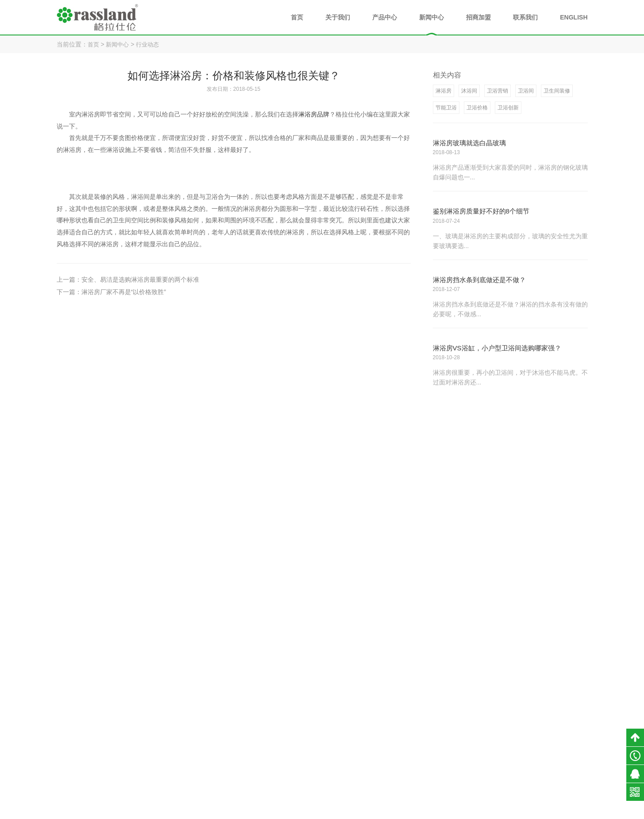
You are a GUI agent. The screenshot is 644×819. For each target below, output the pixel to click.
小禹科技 (438, 810)
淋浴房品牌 (314, 114)
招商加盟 (478, 17)
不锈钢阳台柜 (458, 756)
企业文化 (396, 770)
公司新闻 (512, 727)
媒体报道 (512, 770)
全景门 (449, 770)
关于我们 (338, 17)
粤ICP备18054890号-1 (363, 810)
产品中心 (385, 17)
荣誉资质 (396, 741)
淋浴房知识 (515, 756)
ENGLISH (574, 17)
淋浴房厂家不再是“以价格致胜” (124, 292)
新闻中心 (432, 17)
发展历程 (396, 756)
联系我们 (525, 17)
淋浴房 (449, 727)
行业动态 (151, 44)
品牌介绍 (396, 727)
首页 (297, 17)
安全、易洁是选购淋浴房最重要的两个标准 (140, 279)
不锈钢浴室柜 (458, 741)
